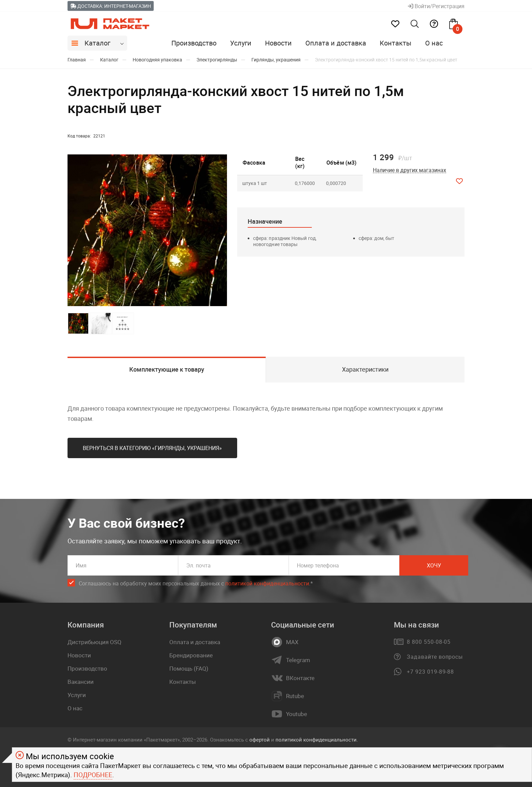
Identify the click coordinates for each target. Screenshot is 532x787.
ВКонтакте (300, 678)
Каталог (97, 43)
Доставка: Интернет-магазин (111, 6)
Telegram (298, 660)
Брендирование (191, 655)
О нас (434, 43)
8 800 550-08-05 (429, 642)
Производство (194, 43)
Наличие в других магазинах (410, 170)
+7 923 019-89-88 (430, 672)
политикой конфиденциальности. (317, 739)
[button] (221, 230)
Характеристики (365, 369)
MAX (292, 642)
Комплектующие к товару (167, 369)
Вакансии (81, 682)
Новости (278, 43)
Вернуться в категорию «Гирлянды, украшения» (152, 448)
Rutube (295, 696)
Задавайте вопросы (435, 657)
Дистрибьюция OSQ (94, 642)
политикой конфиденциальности (267, 583)
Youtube (297, 714)
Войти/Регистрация (436, 6)
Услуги (241, 43)
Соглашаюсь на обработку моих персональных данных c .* (196, 584)
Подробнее (93, 775)
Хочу (434, 565)
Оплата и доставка (336, 43)
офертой (260, 739)
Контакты (396, 43)
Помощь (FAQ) (189, 668)
